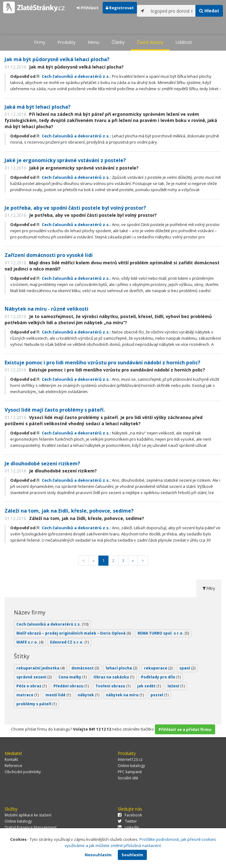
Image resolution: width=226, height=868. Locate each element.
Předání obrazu (71, 686)
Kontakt (11, 759)
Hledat (209, 11)
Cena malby (72, 677)
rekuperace (158, 668)
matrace (28, 695)
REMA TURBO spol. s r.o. (163, 633)
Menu (94, 42)
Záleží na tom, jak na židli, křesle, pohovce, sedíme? (69, 511)
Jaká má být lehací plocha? (38, 107)
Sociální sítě (128, 778)
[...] (172, 11)
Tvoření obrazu (113, 686)
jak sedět (149, 686)
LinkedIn (128, 827)
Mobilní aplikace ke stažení (28, 815)
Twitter (127, 821)
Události (184, 42)
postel (160, 695)
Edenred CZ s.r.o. (69, 642)
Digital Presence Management (31, 827)
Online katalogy (131, 766)
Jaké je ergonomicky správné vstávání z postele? (65, 160)
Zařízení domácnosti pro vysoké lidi (49, 255)
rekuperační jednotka (41, 668)
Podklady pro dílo (161, 677)
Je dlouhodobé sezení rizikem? (42, 463)
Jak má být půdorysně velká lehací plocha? (57, 59)
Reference (13, 766)
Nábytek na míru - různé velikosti (47, 309)
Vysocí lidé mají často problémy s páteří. (55, 410)
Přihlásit (88, 8)
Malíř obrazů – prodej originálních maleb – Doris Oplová (74, 633)
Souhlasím (132, 855)
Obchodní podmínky (23, 772)
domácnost (85, 668)
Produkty (66, 42)
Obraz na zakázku (114, 677)
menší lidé (58, 695)
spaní (187, 668)
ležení (176, 686)
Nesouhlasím (98, 855)
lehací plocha (122, 668)
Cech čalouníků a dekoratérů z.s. (73, 76)
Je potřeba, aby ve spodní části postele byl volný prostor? (75, 208)
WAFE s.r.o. (30, 642)
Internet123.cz (130, 759)
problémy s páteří (36, 704)
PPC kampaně (130, 772)
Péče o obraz (32, 686)
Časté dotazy (150, 42)
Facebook (130, 815)
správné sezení (34, 677)
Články (118, 42)
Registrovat (120, 8)
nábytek (88, 695)
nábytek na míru (125, 695)
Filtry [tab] (209, 588)
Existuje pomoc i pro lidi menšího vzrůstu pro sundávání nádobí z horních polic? (102, 363)
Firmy (40, 42)
